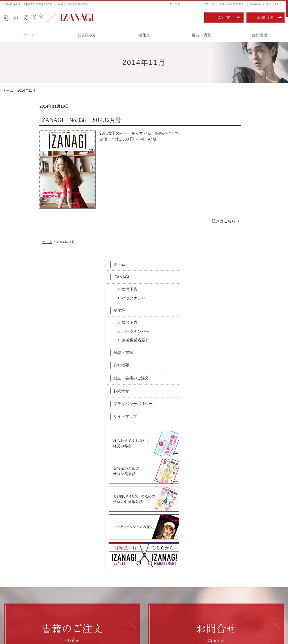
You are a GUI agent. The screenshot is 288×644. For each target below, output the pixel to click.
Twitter (183, 523)
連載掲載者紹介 (247, 188)
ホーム (231, 112)
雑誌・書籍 (235, 200)
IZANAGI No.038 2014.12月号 (44, 120)
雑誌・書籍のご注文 (243, 226)
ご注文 (224, 17)
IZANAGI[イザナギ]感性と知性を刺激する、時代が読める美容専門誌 (46, 4)
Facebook (105, 523)
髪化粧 (231, 158)
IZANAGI (233, 125)
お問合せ (233, 238)
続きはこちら (190, 221)
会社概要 (233, 213)
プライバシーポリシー (245, 251)
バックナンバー (247, 146)
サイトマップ (237, 264)
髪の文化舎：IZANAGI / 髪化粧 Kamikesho (36, 616)
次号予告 (241, 137)
